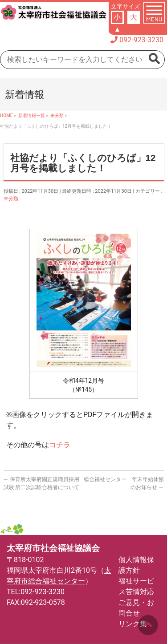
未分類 (11, 199)
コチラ (60, 445)
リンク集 (133, 624)
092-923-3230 (141, 40)
